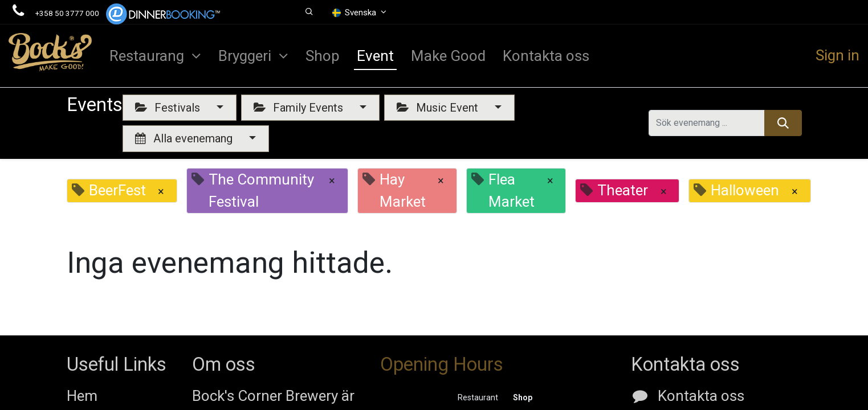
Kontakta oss (701, 396)
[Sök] (783, 123)
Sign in (838, 55)
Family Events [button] (300, 108)
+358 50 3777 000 (67, 13)
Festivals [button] (169, 108)
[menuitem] (323, 56)
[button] (310, 12)
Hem (82, 396)
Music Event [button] (439, 108)
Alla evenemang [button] (185, 138)
